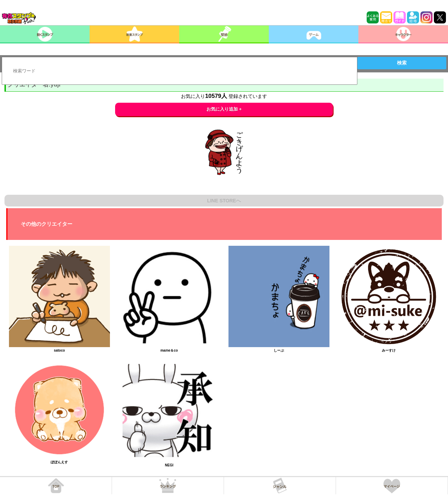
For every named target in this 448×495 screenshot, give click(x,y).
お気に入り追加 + (224, 109)
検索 (402, 63)
